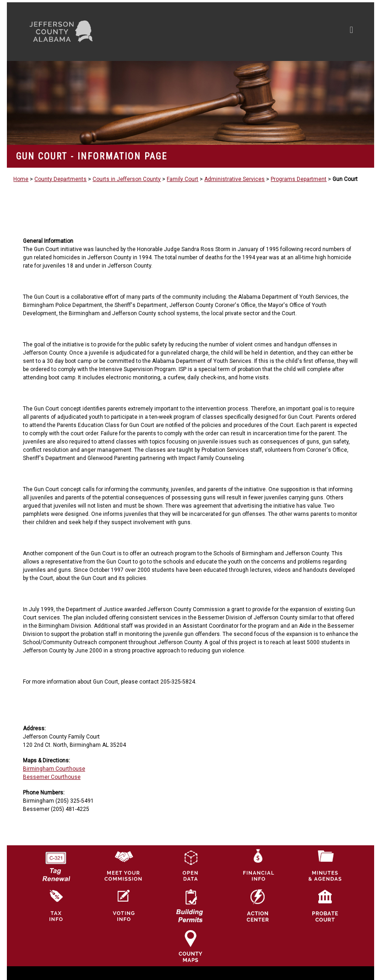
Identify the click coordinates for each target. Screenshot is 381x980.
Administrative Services (234, 179)
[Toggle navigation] (264, 32)
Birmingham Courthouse (54, 769)
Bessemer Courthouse (52, 777)
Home (21, 179)
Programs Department (299, 179)
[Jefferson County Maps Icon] (190, 946)
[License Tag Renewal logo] (56, 863)
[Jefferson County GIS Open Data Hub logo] (190, 865)
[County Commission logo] (123, 865)
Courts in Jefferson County (127, 179)
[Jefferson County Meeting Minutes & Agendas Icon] (325, 865)
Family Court (182, 179)
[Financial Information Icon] (258, 865)
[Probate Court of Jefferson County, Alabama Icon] (325, 905)
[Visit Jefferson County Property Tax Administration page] (56, 905)
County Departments (60, 179)
